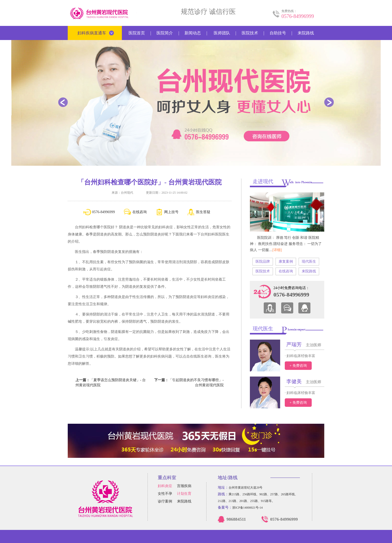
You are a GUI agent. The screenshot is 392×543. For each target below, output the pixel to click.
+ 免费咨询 (298, 366)
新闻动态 (193, 33)
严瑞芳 (294, 344)
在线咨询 (135, 212)
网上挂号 (167, 212)
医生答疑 (199, 212)
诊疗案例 (165, 501)
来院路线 (306, 33)
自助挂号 (278, 33)
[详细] (277, 250)
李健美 (294, 381)
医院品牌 (263, 261)
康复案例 (286, 261)
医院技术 (250, 33)
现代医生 (309, 261)
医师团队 (222, 33)
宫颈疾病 (184, 486)
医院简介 (165, 33)
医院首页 (137, 33)
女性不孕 (165, 494)
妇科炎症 (165, 486)
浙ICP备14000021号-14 (247, 508)
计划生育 (184, 494)
